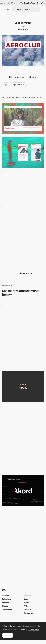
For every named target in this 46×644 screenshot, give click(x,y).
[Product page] (23, 219)
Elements (6, 603)
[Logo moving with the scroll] (23, 456)
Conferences (7, 610)
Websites (6, 595)
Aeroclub (23, 29)
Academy (28, 595)
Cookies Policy (34, 629)
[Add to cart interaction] (23, 253)
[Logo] (23, 386)
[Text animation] (23, 186)
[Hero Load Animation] (23, 560)
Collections (6, 599)
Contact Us (28, 613)
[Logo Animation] (23, 317)
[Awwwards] (8, 9)
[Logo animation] (23, 352)
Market (27, 603)
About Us (28, 610)
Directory (6, 606)
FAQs (26, 606)
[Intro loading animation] (23, 526)
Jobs (26, 599)
